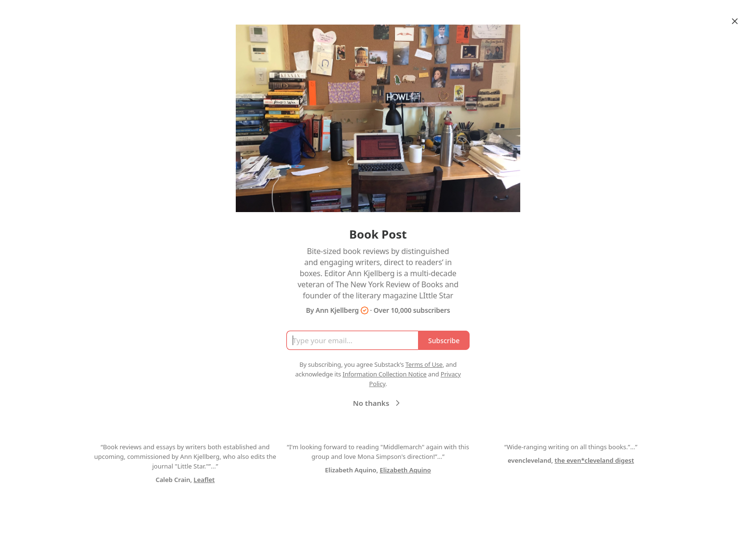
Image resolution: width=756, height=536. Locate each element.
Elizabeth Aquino (405, 470)
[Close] (735, 21)
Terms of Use (424, 364)
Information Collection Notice (384, 374)
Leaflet (204, 480)
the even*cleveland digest (594, 460)
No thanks (378, 403)
